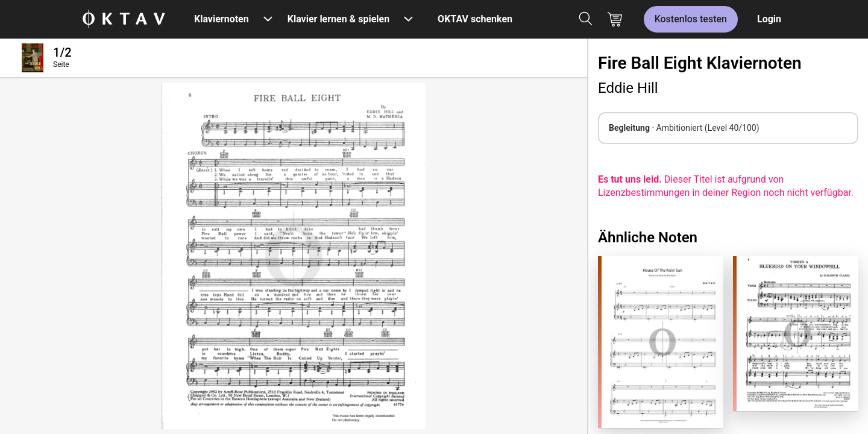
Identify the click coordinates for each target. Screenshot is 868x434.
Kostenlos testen (691, 19)
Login (769, 19)
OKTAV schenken (475, 19)
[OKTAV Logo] (124, 20)
